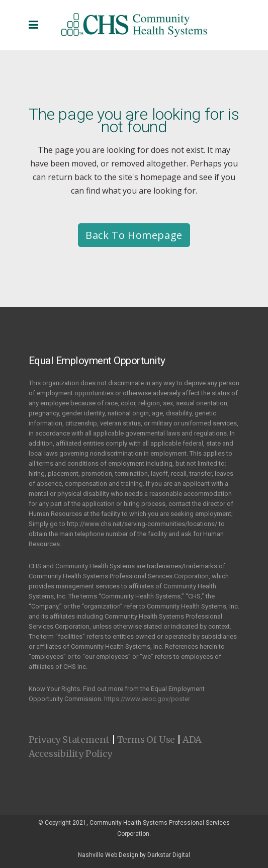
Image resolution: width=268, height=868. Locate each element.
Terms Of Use (146, 740)
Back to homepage (134, 235)
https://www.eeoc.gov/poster (147, 699)
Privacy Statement (69, 740)
